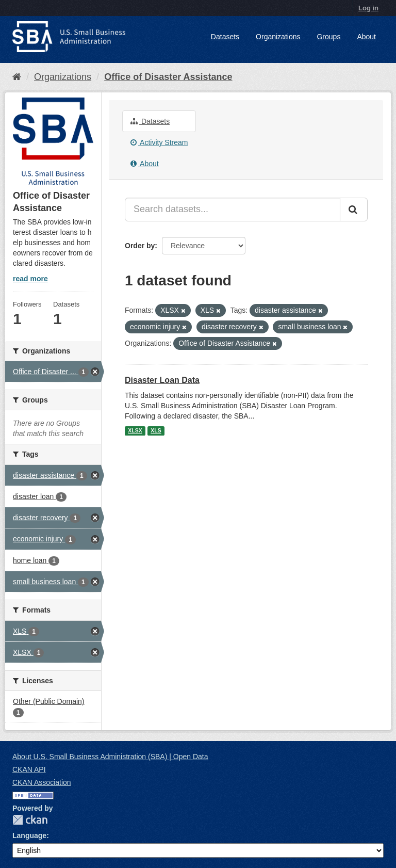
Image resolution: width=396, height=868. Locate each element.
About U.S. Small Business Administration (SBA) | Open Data (110, 757)
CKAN (30, 820)
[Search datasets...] (233, 210)
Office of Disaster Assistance (168, 77)
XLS (156, 431)
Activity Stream (159, 142)
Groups (328, 37)
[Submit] (354, 210)
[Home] (17, 77)
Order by (140, 246)
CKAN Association (42, 782)
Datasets (225, 37)
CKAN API (29, 769)
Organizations (278, 37)
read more (30, 279)
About (366, 37)
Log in (368, 8)
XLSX (135, 431)
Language (29, 835)
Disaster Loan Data (162, 380)
